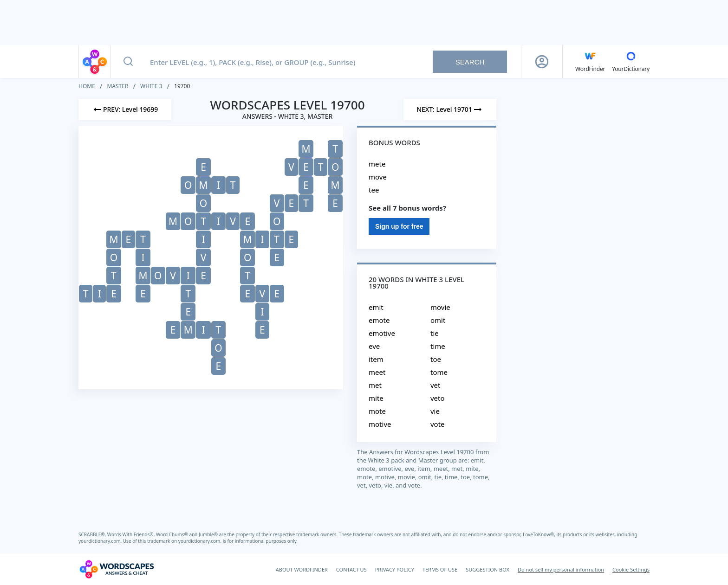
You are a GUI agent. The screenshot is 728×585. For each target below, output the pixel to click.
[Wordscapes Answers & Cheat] (117, 569)
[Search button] (128, 62)
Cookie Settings (631, 569)
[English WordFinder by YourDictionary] (590, 62)
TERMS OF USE (440, 569)
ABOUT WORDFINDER (302, 569)
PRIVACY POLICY (395, 569)
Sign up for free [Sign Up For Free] (399, 226)
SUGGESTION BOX (487, 569)
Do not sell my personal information (561, 569)
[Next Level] (450, 109)
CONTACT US (351, 569)
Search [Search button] (470, 62)
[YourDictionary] (631, 62)
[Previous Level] (125, 109)
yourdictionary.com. (101, 541)
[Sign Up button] (542, 62)
